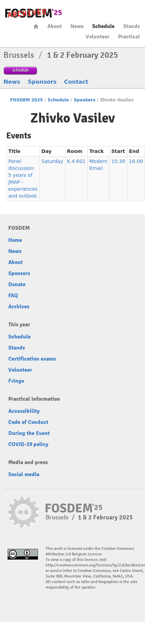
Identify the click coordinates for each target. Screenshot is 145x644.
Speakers (85, 100)
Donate (17, 284)
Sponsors (42, 82)
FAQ (13, 296)
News (77, 26)
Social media (24, 474)
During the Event (29, 433)
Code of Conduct (28, 422)
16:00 (136, 161)
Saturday (52, 161)
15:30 (118, 161)
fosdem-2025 (33, 13)
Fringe (16, 381)
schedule (21, 70)
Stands (132, 26)
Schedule (103, 26)
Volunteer (98, 37)
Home (36, 26)
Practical (129, 37)
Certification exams (32, 359)
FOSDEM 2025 (26, 100)
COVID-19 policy (28, 444)
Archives (19, 307)
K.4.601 (76, 161)
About (55, 26)
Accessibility (24, 411)
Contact (76, 82)
